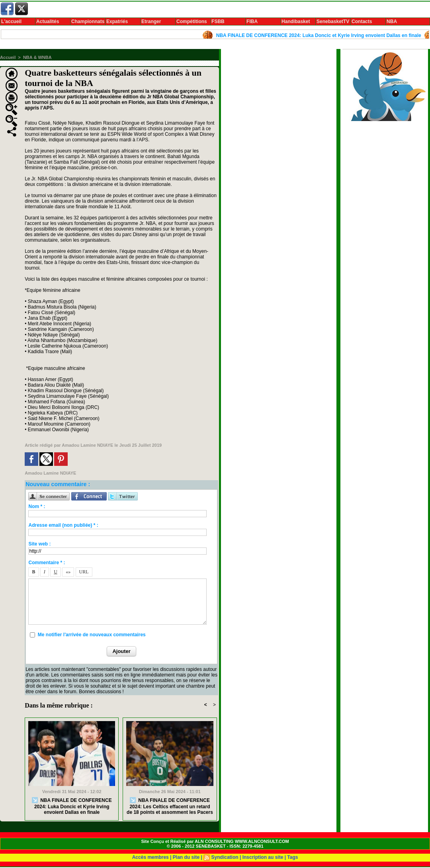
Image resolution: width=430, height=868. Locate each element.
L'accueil (11, 22)
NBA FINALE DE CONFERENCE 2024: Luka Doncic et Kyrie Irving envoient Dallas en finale (322, 35)
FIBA (252, 22)
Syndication (225, 857)
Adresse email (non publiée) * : (63, 525)
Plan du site (186, 857)
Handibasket (296, 22)
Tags (292, 857)
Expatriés (117, 22)
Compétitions (192, 22)
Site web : (39, 544)
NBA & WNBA (37, 57)
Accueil (8, 57)
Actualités (48, 22)
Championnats (88, 22)
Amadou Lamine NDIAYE (87, 445)
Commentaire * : (47, 563)
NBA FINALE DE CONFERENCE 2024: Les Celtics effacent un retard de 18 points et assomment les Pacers (170, 806)
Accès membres (150, 857)
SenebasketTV (333, 22)
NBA (392, 22)
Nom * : (37, 506)
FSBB (218, 22)
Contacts (362, 22)
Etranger (151, 22)
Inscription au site (263, 857)
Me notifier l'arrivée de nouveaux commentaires (92, 635)
